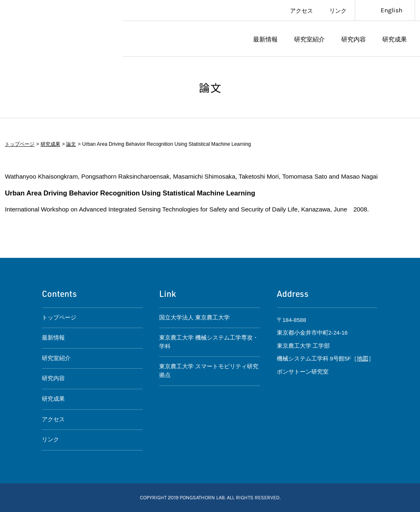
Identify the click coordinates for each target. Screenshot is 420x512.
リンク (338, 10)
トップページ (20, 144)
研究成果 (395, 39)
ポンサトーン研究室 (185, 39)
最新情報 (265, 39)
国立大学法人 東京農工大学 (194, 318)
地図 (363, 359)
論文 (71, 144)
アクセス (301, 10)
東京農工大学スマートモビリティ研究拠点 (62, 28)
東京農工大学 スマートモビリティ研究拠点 (209, 371)
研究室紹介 (309, 39)
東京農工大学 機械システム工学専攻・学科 (209, 342)
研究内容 (354, 39)
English (391, 10)
